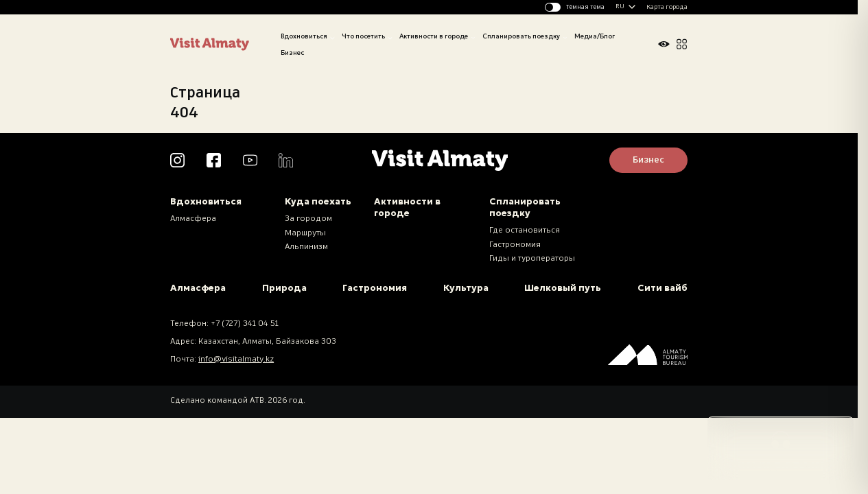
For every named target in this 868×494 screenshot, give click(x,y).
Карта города (667, 7)
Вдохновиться (304, 36)
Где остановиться (525, 231)
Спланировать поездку (521, 36)
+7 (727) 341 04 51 (245, 324)
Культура (466, 288)
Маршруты (305, 233)
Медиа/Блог (595, 36)
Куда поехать (318, 201)
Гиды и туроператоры (532, 259)
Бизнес (292, 53)
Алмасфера (193, 219)
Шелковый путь (563, 288)
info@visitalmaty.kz (236, 360)
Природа (284, 288)
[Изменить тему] (575, 7)
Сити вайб (662, 288)
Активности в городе (434, 36)
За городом (308, 219)
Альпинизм (306, 247)
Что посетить (363, 36)
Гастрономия (515, 245)
